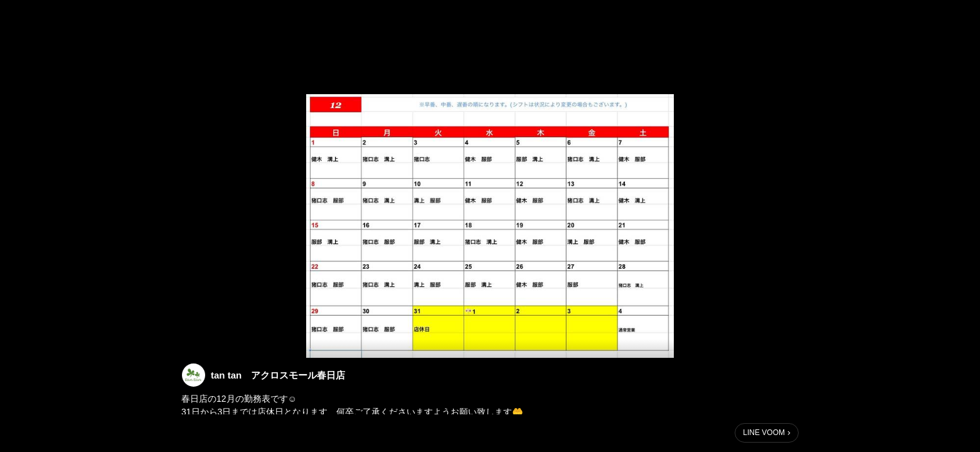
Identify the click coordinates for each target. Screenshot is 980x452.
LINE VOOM (764, 433)
